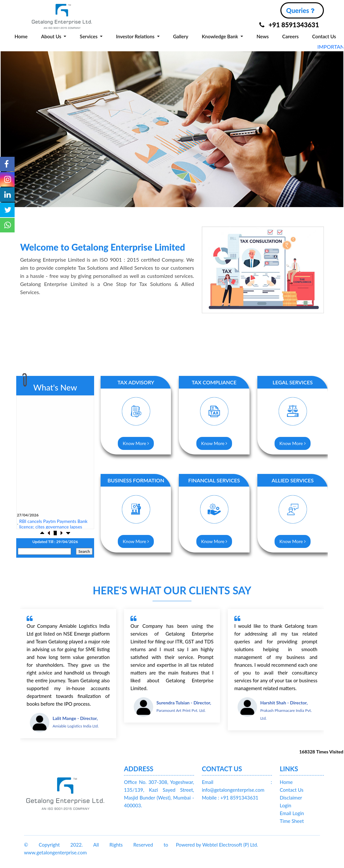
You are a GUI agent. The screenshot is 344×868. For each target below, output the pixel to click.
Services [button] (89, 36)
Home (21, 36)
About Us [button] (52, 36)
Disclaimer (291, 798)
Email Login (292, 813)
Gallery (181, 36)
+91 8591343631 (289, 25)
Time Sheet (292, 821)
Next (328, 124)
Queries (300, 10)
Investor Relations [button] (136, 36)
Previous (16, 124)
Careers (291, 36)
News (263, 36)
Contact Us (324, 36)
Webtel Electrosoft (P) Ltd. (230, 845)
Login (285, 805)
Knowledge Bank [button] (221, 36)
